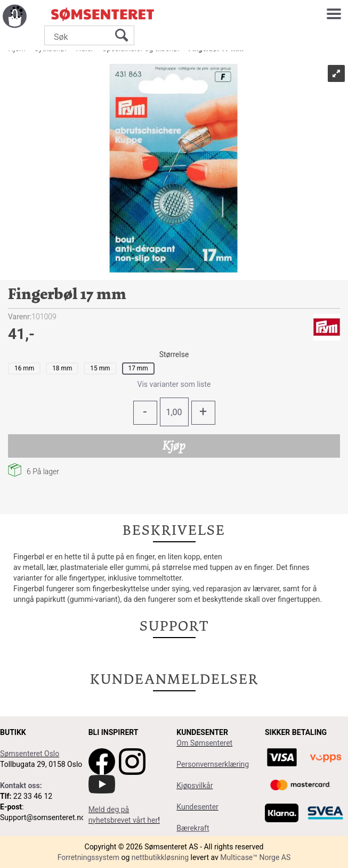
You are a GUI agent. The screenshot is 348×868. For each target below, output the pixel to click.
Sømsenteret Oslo (30, 754)
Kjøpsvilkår (195, 786)
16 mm (24, 368)
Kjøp (174, 445)
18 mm (62, 368)
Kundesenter (197, 807)
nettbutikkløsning (160, 857)
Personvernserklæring (213, 764)
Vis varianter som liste (174, 384)
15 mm (100, 368)
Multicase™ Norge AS (255, 857)
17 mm (138, 368)
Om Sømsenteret (204, 743)
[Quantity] (174, 412)
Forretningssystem (88, 857)
